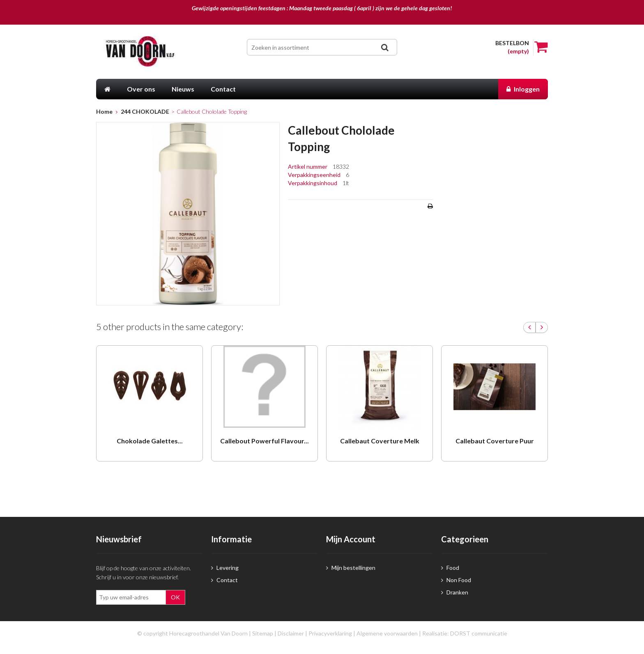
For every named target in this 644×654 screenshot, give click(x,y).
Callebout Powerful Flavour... (264, 441)
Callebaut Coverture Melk (380, 441)
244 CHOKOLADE (145, 111)
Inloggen (523, 89)
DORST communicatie (479, 633)
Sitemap (263, 633)
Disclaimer (291, 633)
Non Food (456, 580)
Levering (225, 568)
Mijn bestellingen (351, 568)
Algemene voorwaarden (387, 633)
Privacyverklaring (330, 633)
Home (104, 111)
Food (450, 568)
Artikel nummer (308, 166)
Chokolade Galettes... (150, 441)
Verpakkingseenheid (315, 175)
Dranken (455, 592)
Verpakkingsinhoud (313, 183)
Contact (224, 580)
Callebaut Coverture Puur (495, 441)
